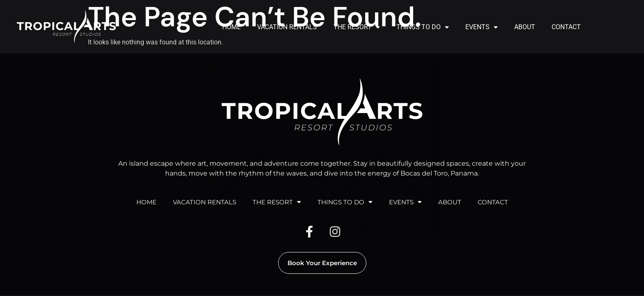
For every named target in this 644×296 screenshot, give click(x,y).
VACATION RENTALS (287, 27)
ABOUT (525, 27)
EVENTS (482, 27)
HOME (231, 27)
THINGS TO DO (423, 27)
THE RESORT (357, 27)
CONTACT (566, 27)
